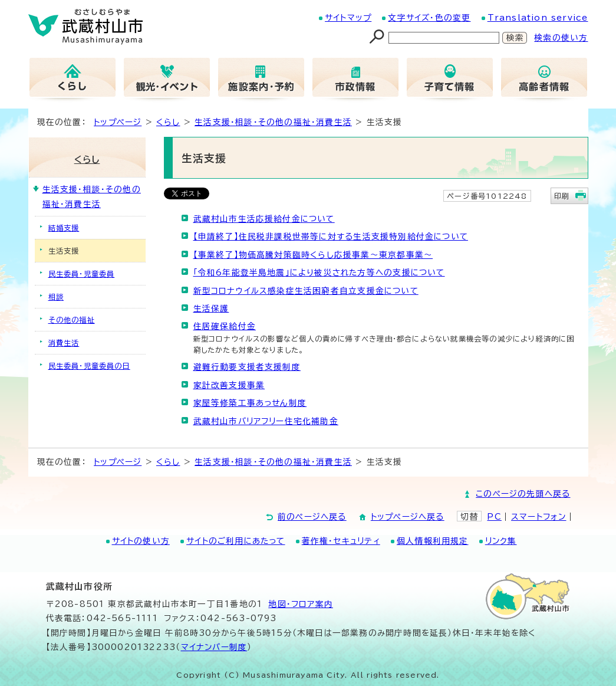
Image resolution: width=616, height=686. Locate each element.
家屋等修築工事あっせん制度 (250, 403)
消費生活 (64, 343)
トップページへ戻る (408, 517)
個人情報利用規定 (433, 541)
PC (494, 517)
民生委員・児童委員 (82, 274)
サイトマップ (348, 18)
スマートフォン (538, 517)
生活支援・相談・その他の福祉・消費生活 (273, 122)
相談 (56, 297)
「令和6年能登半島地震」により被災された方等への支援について (319, 273)
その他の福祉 (72, 320)
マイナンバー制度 (214, 647)
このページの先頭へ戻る (523, 494)
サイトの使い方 (141, 541)
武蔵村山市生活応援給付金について (264, 219)
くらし (168, 122)
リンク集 (501, 541)
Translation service (538, 18)
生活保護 (211, 308)
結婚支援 (64, 228)
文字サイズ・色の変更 (429, 18)
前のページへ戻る (312, 517)
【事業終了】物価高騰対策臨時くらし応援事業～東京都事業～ (313, 255)
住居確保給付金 (225, 326)
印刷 (562, 196)
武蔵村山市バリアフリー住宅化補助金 (266, 421)
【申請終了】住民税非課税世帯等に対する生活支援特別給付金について (331, 237)
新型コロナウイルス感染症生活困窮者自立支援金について (306, 291)
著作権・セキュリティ (341, 541)
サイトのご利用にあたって (235, 541)
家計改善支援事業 (229, 385)
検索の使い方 (561, 38)
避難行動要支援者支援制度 (247, 367)
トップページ (118, 122)
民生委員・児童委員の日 (89, 366)
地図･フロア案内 (301, 604)
